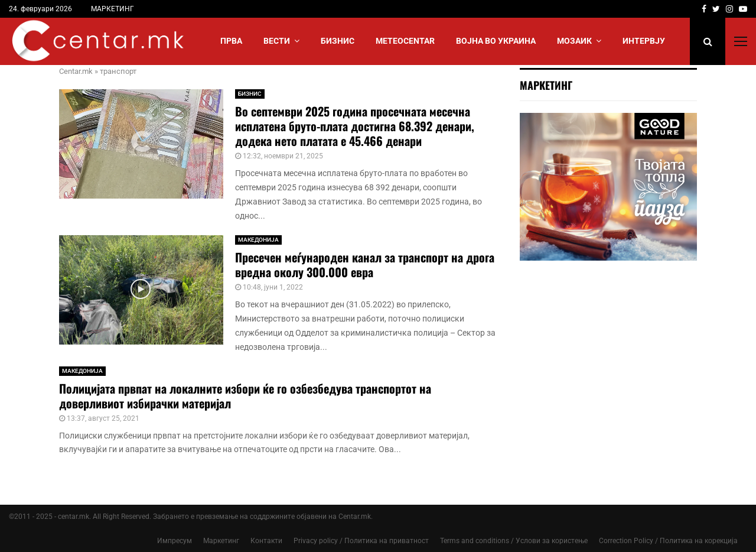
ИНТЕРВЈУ (644, 41)
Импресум (175, 541)
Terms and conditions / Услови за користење (514, 541)
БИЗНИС (338, 41)
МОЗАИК (574, 41)
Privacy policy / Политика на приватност (361, 541)
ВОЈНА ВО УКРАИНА (496, 41)
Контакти (266, 541)
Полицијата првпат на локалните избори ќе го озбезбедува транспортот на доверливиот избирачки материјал (245, 396)
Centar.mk (76, 71)
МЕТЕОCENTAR (405, 41)
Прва (231, 41)
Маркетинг (221, 541)
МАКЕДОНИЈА (258, 240)
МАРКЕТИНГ (113, 9)
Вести (277, 41)
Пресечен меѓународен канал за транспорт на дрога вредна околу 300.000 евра (365, 264)
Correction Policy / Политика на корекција (668, 541)
